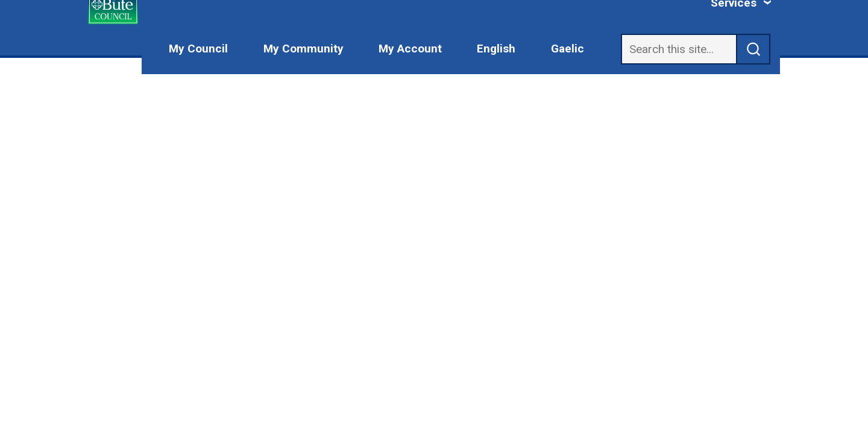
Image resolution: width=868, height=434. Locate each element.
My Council (198, 49)
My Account (410, 49)
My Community (303, 49)
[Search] (679, 49)
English (496, 49)
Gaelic (568, 49)
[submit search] (753, 49)
